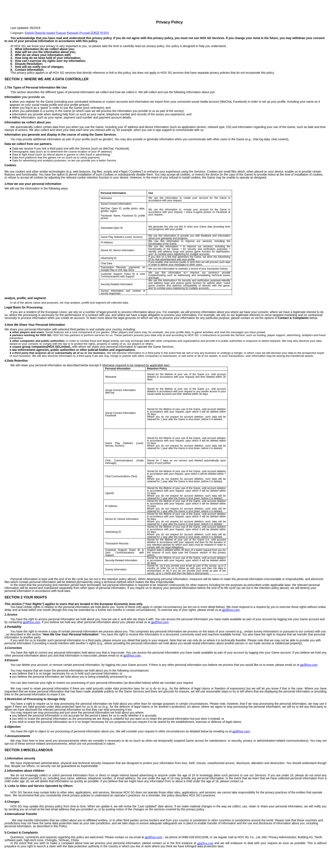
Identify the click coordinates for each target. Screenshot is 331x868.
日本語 (95, 33)
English (29, 33)
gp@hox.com (231, 610)
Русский (85, 33)
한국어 (104, 33)
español (51, 33)
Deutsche (40, 33)
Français (61, 33)
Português (73, 33)
